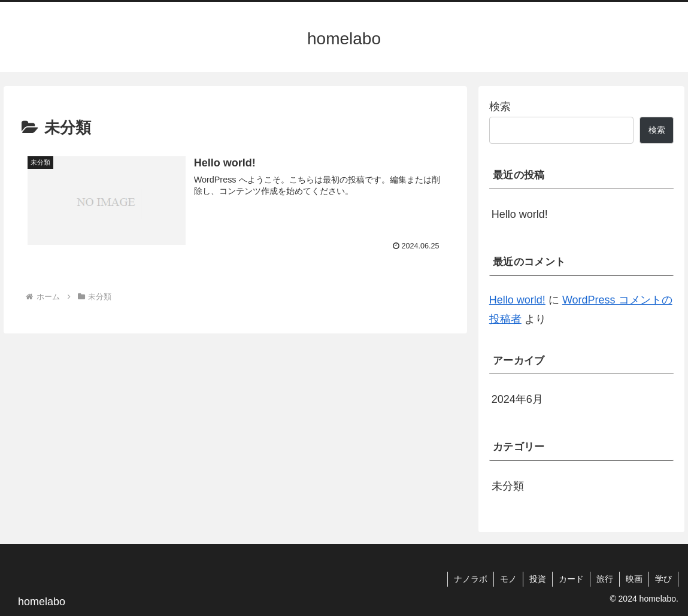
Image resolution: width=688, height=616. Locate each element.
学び (663, 579)
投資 (538, 579)
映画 (634, 579)
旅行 (605, 579)
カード (571, 579)
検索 (500, 107)
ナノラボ (471, 579)
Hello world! (520, 214)
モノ (508, 579)
